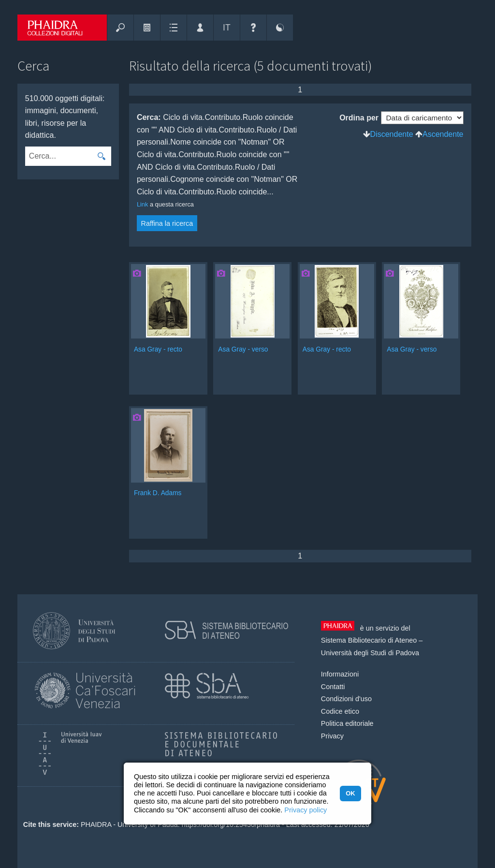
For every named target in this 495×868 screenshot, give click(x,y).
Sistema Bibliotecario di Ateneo (369, 640)
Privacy (332, 736)
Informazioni (340, 674)
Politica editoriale (347, 723)
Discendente (392, 134)
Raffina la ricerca (167, 223)
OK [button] (350, 793)
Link (142, 204)
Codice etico (340, 711)
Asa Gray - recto (158, 349)
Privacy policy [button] (306, 810)
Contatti (333, 687)
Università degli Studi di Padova (370, 653)
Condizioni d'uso (346, 699)
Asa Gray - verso (243, 349)
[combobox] (59, 156)
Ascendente (443, 134)
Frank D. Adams (158, 493)
